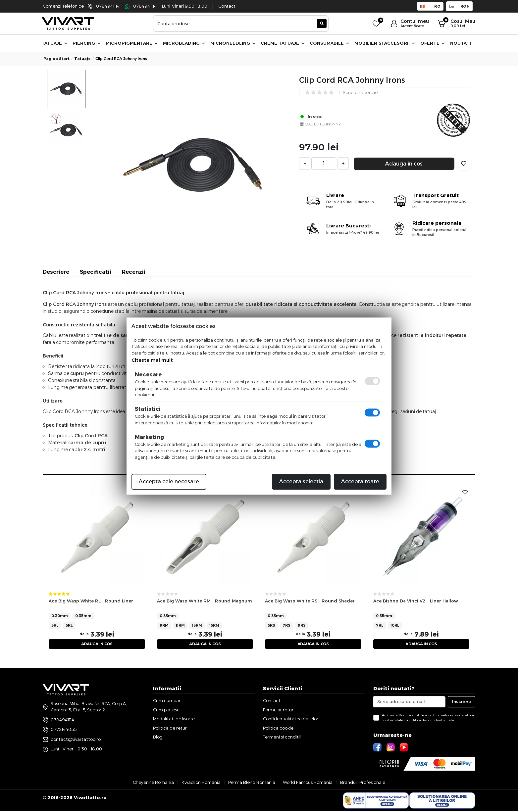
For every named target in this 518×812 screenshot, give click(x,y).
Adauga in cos (404, 164)
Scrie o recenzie (360, 93)
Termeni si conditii (282, 738)
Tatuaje (54, 43)
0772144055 (64, 730)
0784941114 (108, 6)
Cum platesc (166, 710)
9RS (302, 625)
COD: (309, 124)
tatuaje (82, 59)
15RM (214, 625)
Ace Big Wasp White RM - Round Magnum (205, 601)
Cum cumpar (167, 701)
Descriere (56, 272)
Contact (227, 6)
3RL (55, 625)
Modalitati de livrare (174, 720)
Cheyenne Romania (153, 783)
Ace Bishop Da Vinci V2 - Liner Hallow (416, 601)
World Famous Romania (308, 783)
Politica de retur (170, 729)
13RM (197, 625)
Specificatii (96, 272)
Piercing (86, 43)
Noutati (461, 43)
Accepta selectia (301, 481)
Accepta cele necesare (169, 481)
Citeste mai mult (152, 360)
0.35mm (83, 616)
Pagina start (56, 59)
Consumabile (329, 43)
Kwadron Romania (201, 783)
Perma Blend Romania (252, 783)
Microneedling (233, 43)
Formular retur (278, 710)
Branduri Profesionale (363, 783)
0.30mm (60, 616)
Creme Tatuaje (283, 43)
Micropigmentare (132, 43)
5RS (271, 625)
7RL (380, 625)
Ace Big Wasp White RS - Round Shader (310, 601)
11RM (180, 625)
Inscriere (462, 702)
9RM (164, 625)
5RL (69, 625)
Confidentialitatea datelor (291, 720)
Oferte (433, 43)
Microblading (184, 43)
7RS (286, 625)
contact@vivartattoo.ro (76, 740)
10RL (395, 625)
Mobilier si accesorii (385, 43)
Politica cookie (278, 729)
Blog (158, 738)
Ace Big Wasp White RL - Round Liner (91, 601)
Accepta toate (360, 481)
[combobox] (241, 24)
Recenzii (134, 272)
